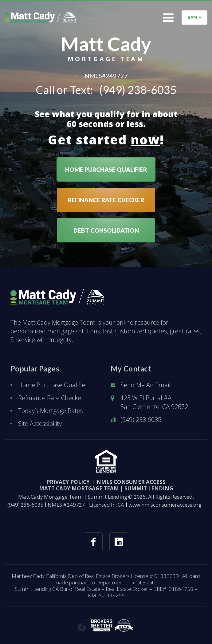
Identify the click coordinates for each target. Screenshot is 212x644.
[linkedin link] (119, 542)
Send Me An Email (145, 385)
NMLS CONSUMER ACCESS (131, 482)
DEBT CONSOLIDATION (106, 230)
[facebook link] (93, 542)
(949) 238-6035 (138, 90)
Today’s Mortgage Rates (51, 411)
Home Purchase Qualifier (53, 385)
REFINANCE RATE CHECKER (106, 200)
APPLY (194, 18)
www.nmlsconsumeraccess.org (165, 505)
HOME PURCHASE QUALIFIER (106, 169)
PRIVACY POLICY (68, 482)
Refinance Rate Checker (51, 398)
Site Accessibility (40, 424)
